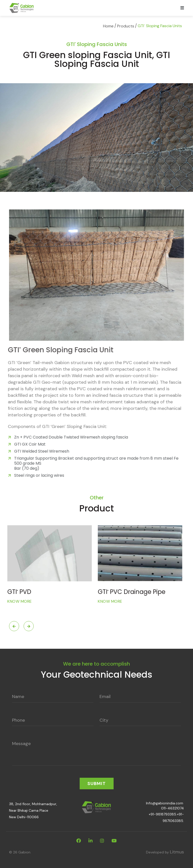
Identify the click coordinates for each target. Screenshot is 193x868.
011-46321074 (173, 808)
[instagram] (102, 841)
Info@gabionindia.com (165, 803)
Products (126, 26)
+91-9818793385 (162, 814)
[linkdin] (90, 841)
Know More (21, 601)
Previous (14, 626)
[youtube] (114, 841)
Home (108, 26)
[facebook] (79, 841)
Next (29, 626)
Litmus (177, 852)
